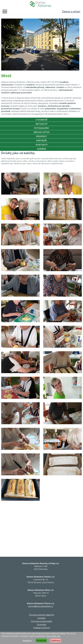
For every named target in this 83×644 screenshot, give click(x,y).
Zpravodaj (41, 624)
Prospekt (41, 136)
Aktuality (41, 124)
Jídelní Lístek (42, 132)
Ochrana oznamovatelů (42, 621)
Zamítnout (56, 641)
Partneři (41, 140)
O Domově (41, 120)
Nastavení (27, 641)
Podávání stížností (42, 628)
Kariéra (42, 149)
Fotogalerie (41, 128)
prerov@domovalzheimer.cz (41, 606)
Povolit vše (41, 641)
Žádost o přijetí (71, 11)
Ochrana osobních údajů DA (42, 615)
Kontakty (42, 145)
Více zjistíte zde (53, 636)
